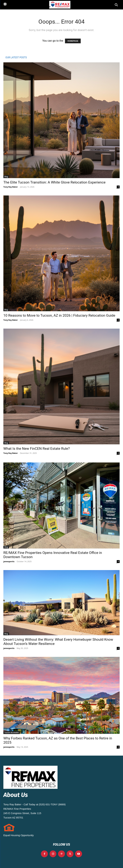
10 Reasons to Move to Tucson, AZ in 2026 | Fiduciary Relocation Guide (59, 315)
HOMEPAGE (73, 41)
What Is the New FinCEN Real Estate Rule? (37, 449)
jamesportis (9, 561)
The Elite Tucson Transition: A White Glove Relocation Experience (54, 182)
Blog (6, 177)
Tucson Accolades (12, 733)
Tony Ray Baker (11, 187)
